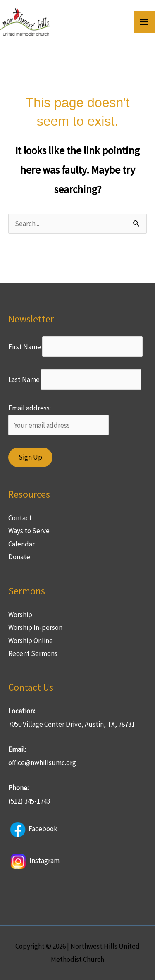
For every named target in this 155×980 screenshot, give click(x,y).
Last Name (24, 379)
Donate (19, 557)
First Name (25, 347)
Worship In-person (35, 627)
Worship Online (31, 641)
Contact (20, 518)
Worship (20, 615)
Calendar (21, 544)
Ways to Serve (29, 531)
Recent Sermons (33, 653)
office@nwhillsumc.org (42, 763)
